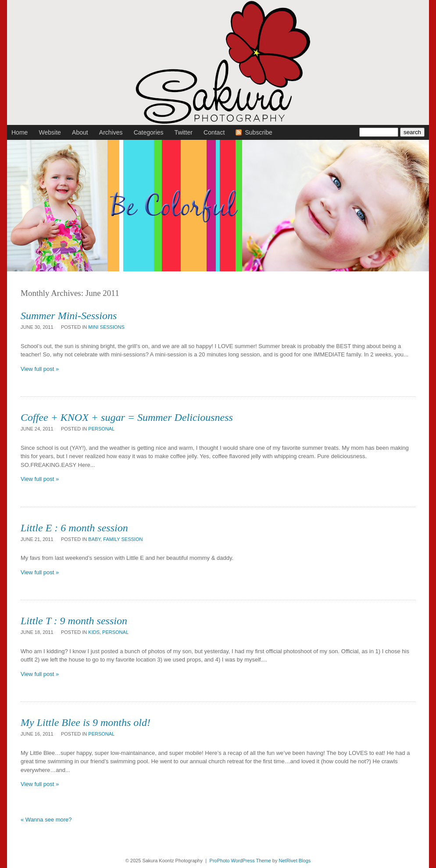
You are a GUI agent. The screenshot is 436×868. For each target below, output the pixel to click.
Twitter (184, 132)
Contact (214, 132)
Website (50, 132)
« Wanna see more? (46, 820)
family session (123, 539)
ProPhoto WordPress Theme (240, 861)
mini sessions (106, 327)
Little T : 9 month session (74, 621)
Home (20, 132)
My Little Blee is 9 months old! (86, 722)
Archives (111, 132)
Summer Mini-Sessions (69, 316)
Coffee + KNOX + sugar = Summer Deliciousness (127, 417)
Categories (149, 132)
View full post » (40, 369)
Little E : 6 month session (74, 528)
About (80, 132)
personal (101, 429)
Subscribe (258, 132)
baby (94, 539)
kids (94, 632)
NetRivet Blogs (295, 861)
